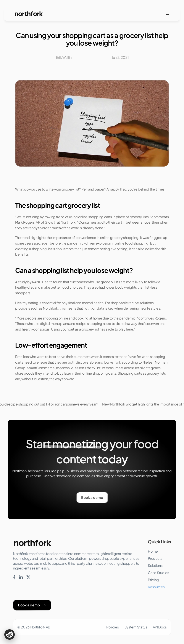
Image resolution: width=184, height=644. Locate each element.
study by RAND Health (35, 282)
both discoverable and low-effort (94, 362)
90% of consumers (108, 368)
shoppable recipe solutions (132, 303)
